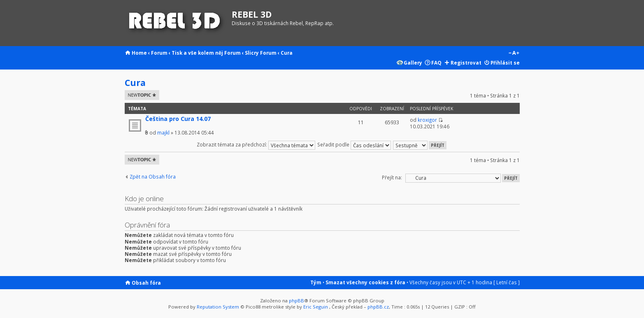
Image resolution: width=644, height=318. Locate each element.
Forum (159, 53)
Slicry (252, 53)
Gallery (413, 63)
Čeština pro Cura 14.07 (178, 119)
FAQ (436, 63)
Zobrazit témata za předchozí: (256, 144)
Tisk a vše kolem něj (197, 53)
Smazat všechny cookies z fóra (365, 282)
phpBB (296, 301)
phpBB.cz (378, 307)
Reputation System (218, 307)
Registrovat (466, 63)
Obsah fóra (146, 283)
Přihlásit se (505, 63)
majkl (163, 132)
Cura (287, 53)
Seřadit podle (354, 144)
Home (139, 53)
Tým (316, 282)
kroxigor (427, 120)
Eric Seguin (316, 307)
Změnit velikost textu (514, 53)
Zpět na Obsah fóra (153, 177)
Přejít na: (392, 177)
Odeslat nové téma (142, 95)
